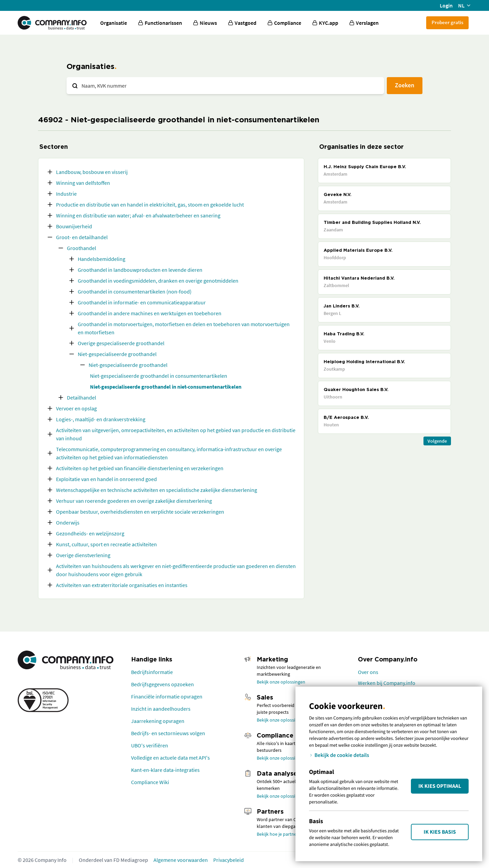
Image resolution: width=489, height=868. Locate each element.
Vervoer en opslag (76, 408)
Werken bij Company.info (387, 683)
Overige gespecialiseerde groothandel (121, 343)
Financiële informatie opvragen (167, 696)
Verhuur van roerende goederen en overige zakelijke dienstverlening (134, 501)
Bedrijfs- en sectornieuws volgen (168, 733)
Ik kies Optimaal (440, 786)
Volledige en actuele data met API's (170, 758)
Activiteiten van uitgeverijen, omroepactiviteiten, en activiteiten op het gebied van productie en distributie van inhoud (176, 434)
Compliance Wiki (150, 782)
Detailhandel (81, 397)
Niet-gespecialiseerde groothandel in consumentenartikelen (159, 376)
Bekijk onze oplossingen (281, 682)
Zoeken (405, 85)
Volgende (437, 441)
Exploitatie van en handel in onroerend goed (106, 479)
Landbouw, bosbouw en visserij (92, 172)
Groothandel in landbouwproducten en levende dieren (140, 270)
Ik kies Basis (440, 832)
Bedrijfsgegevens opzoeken (162, 684)
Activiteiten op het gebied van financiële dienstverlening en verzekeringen (140, 468)
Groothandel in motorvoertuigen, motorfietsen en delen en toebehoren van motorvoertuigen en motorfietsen (184, 328)
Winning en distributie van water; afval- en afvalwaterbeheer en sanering (138, 215)
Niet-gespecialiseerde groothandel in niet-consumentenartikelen (166, 387)
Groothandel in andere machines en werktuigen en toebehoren (150, 313)
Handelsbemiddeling (102, 259)
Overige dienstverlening (83, 555)
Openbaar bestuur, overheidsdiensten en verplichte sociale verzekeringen (140, 512)
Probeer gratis (447, 22)
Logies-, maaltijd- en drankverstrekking (101, 419)
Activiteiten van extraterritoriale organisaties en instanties (122, 585)
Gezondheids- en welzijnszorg (90, 533)
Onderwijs (68, 522)
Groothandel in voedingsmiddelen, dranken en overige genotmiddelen (158, 281)
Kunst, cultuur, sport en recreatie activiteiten (106, 544)
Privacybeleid (229, 860)
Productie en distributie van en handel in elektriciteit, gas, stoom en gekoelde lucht (150, 205)
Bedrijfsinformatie (152, 672)
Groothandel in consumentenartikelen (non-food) (135, 291)
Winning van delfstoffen (83, 183)
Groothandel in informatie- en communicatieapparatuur (142, 302)
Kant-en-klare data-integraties (165, 770)
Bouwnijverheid (74, 226)
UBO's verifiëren (150, 745)
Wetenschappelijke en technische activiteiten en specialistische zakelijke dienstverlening (157, 490)
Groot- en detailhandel (82, 237)
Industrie (66, 194)
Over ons (368, 672)
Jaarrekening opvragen (158, 721)
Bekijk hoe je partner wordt (284, 834)
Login (446, 5)
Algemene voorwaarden (181, 860)
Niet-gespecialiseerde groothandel (117, 354)
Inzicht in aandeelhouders (161, 709)
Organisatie (114, 23)
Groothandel (81, 248)
